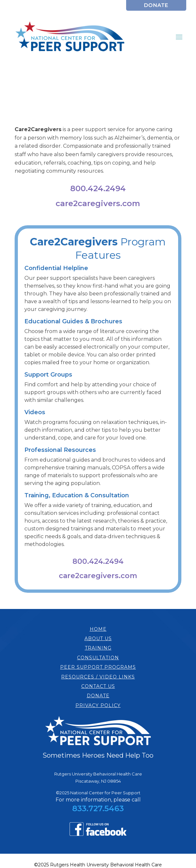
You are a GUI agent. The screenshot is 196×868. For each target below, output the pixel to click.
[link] (156, 9)
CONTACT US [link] (98, 686)
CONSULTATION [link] (98, 658)
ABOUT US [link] (98, 639)
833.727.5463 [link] (98, 808)
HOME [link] (98, 629)
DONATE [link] (98, 696)
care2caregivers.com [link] (98, 203)
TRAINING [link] (98, 648)
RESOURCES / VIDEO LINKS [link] (98, 677)
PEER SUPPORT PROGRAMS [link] (98, 667)
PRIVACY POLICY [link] (98, 705)
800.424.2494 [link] (98, 188)
